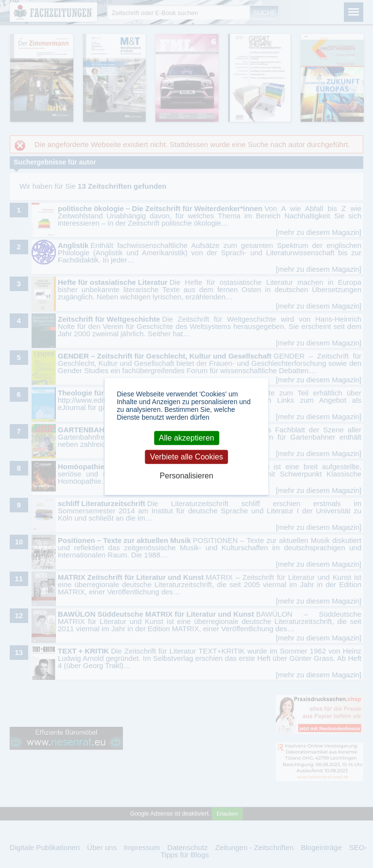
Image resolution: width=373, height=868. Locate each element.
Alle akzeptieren (186, 438)
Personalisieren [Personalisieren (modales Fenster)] (186, 476)
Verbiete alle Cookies (186, 457)
